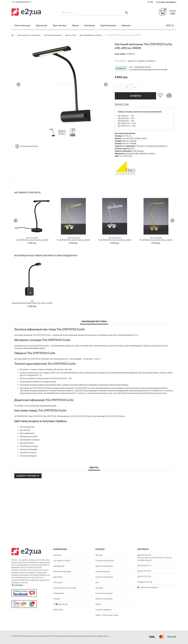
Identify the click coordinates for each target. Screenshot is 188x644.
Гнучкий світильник (28, 453)
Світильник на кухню (29, 436)
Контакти (57, 555)
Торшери (99, 588)
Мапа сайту (58, 610)
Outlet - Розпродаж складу (107, 615)
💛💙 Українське (61, 604)
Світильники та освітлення (29, 35)
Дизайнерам (59, 566)
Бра (97, 582)
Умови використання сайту (65, 588)
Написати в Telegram (148, 587)
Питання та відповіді (62, 571)
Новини (57, 599)
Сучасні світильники (28, 449)
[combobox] (94, 13)
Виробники (58, 577)
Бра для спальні (27, 443)
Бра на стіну (71, 35)
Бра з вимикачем (27, 433)
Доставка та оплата (62, 561)
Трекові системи (103, 571)
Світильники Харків (28, 456)
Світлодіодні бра (27, 427)
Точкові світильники (104, 593)
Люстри (99, 555)
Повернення (59, 593)
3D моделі (58, 582)
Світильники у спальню (30, 440)
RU (152, 2)
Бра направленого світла (91, 35)
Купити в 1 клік (122, 104)
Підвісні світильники (104, 566)
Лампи (98, 604)
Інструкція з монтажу (27, 146)
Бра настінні (25, 430)
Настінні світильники (53, 35)
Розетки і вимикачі (103, 610)
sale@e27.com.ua (145, 582)
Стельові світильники (105, 561)
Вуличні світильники (104, 599)
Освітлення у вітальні (29, 446)
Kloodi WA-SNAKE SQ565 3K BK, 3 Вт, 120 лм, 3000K (32, 302)
